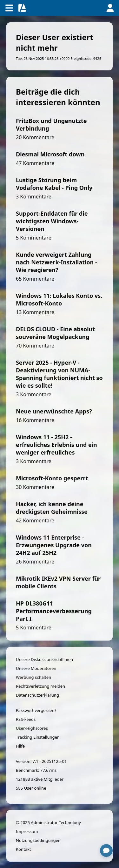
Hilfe (20, 746)
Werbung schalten (33, 677)
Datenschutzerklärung (37, 695)
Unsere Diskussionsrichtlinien (44, 659)
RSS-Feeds (26, 719)
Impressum (27, 831)
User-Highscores (32, 728)
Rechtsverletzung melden (40, 686)
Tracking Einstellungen (38, 737)
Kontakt (23, 849)
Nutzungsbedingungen (38, 840)
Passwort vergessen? (36, 710)
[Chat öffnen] (106, 850)
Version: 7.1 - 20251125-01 (41, 761)
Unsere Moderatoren (36, 668)
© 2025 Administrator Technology (48, 822)
